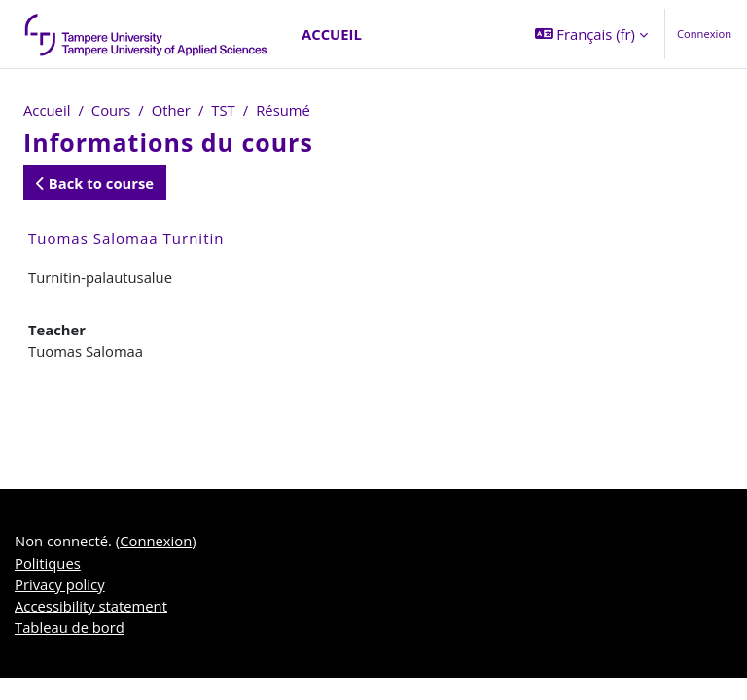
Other (171, 110)
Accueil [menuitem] (332, 34)
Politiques (48, 563)
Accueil (47, 110)
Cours (111, 110)
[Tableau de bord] (147, 34)
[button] (591, 34)
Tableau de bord (70, 627)
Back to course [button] (95, 183)
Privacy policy (60, 584)
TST (223, 110)
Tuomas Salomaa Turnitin (126, 238)
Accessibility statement (91, 606)
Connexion (704, 34)
